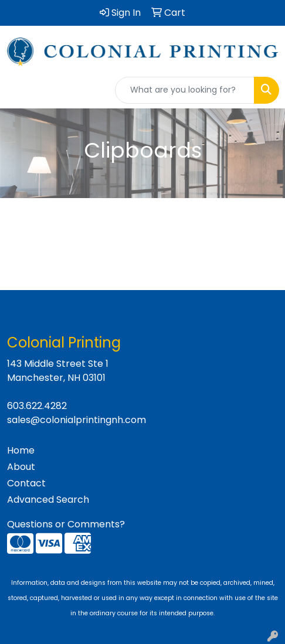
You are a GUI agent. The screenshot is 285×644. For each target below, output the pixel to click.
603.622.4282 (37, 406)
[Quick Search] (185, 90)
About (21, 467)
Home (21, 450)
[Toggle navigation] (18, 90)
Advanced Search (48, 500)
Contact (26, 483)
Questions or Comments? (66, 524)
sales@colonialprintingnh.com (77, 420)
